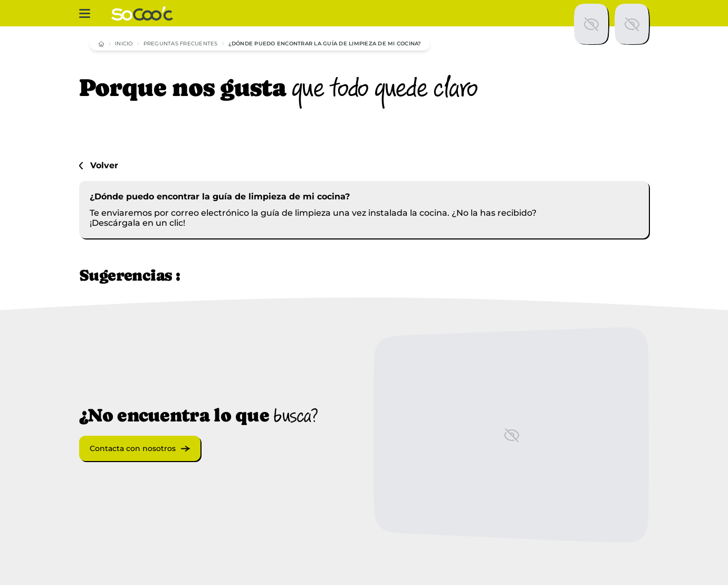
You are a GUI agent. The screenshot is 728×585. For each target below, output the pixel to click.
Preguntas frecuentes (181, 44)
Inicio (124, 44)
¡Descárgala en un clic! (137, 223)
